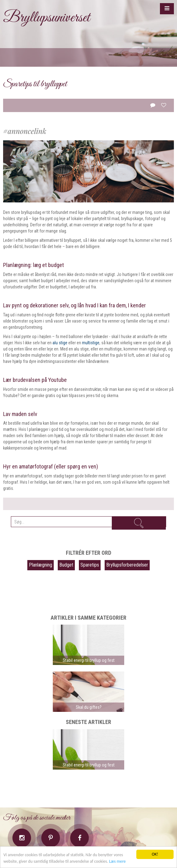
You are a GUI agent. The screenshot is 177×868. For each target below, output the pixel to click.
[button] (167, 9)
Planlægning (41, 565)
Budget (66, 565)
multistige (91, 343)
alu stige (60, 343)
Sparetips (90, 565)
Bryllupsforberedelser (127, 565)
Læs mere (117, 861)
